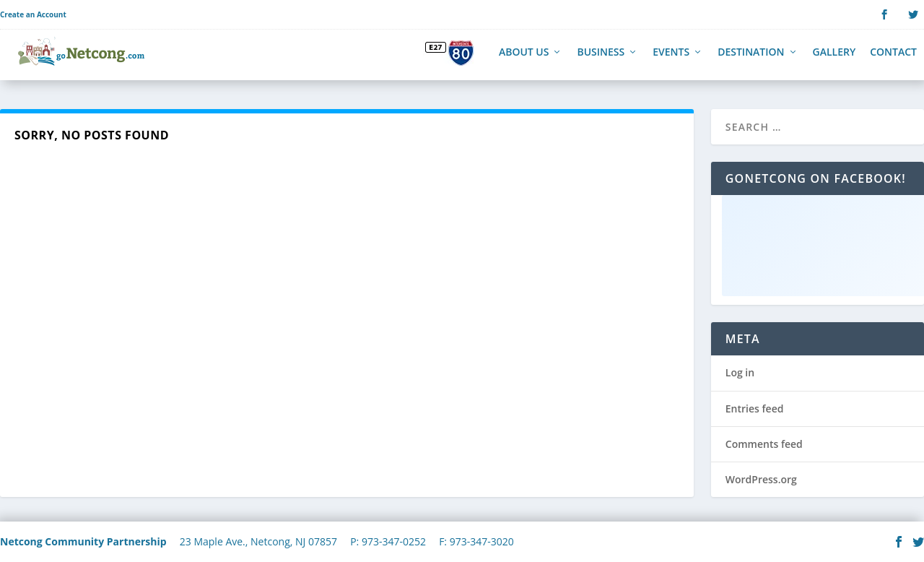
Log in (740, 380)
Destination (751, 60)
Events (671, 60)
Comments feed (764, 450)
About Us (524, 60)
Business (601, 60)
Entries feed (755, 415)
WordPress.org (761, 487)
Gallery (834, 60)
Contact (893, 60)
